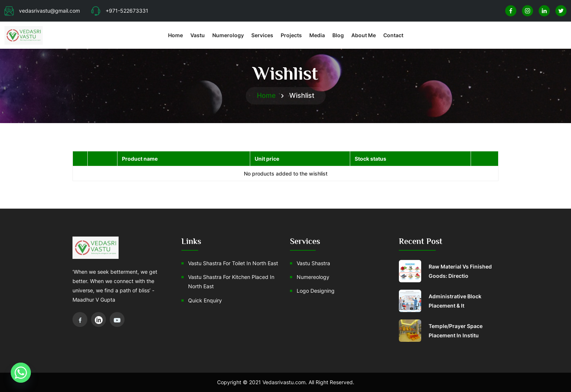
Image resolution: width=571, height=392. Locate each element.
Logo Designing (316, 291)
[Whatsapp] (21, 373)
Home (175, 35)
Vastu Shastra (313, 263)
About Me (364, 35)
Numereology (313, 277)
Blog (338, 35)
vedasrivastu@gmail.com (42, 11)
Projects (291, 35)
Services (262, 35)
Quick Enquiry (205, 300)
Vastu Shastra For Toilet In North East (233, 263)
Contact (393, 35)
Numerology (228, 35)
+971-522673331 (120, 11)
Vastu (198, 35)
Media (317, 35)
